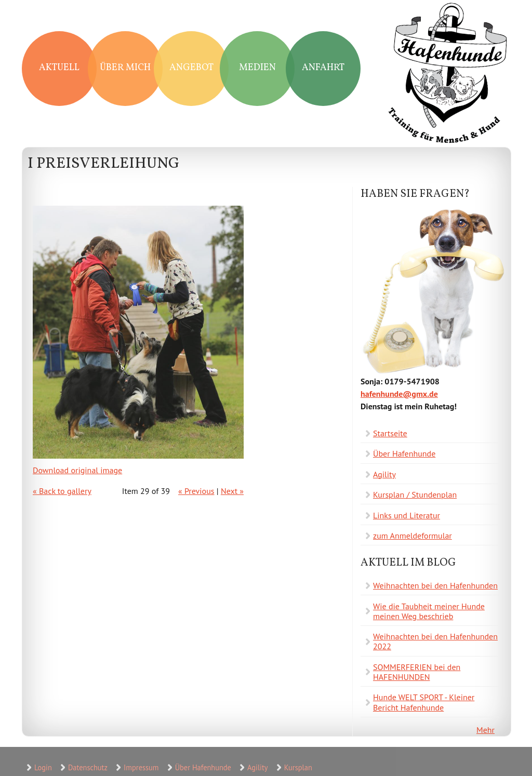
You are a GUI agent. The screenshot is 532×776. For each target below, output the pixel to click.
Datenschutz (88, 767)
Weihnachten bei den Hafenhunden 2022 (435, 641)
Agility (384, 474)
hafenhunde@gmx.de (399, 394)
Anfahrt (323, 68)
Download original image (77, 470)
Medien (257, 68)
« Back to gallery (62, 491)
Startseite (390, 433)
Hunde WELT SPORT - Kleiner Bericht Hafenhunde (424, 702)
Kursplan (298, 767)
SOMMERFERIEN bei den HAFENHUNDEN (417, 672)
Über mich (125, 68)
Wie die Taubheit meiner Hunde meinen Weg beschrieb (429, 611)
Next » (232, 491)
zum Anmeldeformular (413, 536)
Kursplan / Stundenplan (415, 494)
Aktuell (59, 68)
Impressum (141, 767)
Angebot (191, 68)
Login (43, 767)
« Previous (196, 491)
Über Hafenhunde (404, 453)
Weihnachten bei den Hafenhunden (435, 585)
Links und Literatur (407, 515)
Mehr (486, 730)
